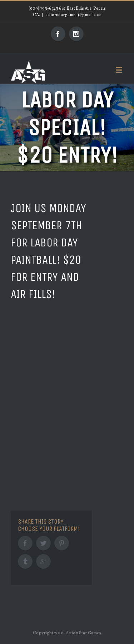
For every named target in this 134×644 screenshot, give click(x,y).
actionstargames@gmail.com (73, 15)
